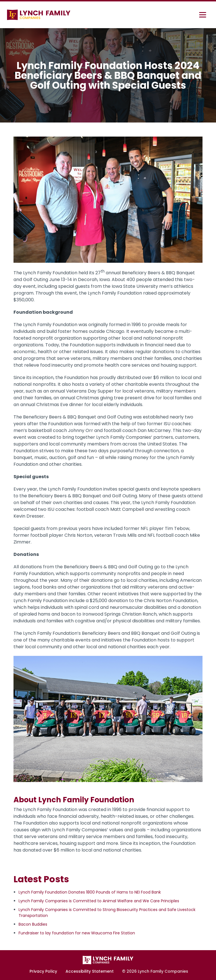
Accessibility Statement (90, 971)
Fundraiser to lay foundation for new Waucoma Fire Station (77, 933)
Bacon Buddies (33, 924)
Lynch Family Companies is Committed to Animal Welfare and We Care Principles (99, 901)
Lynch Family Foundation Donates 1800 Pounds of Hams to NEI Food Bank (90, 892)
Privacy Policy (43, 971)
